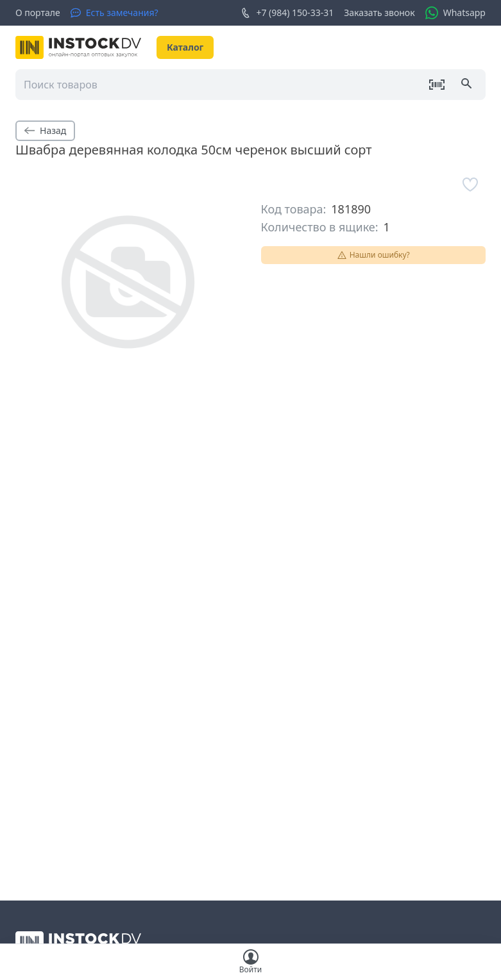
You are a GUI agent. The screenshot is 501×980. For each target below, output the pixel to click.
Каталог (185, 47)
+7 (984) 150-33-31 (287, 13)
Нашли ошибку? (373, 255)
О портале (38, 12)
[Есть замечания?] (115, 13)
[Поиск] (468, 85)
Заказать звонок (379, 12)
